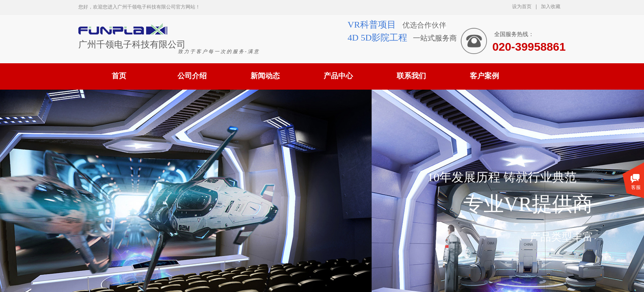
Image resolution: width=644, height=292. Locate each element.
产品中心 (338, 76)
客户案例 (484, 76)
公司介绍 (192, 76)
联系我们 (411, 76)
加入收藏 (551, 6)
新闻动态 (265, 76)
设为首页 (522, 6)
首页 (119, 76)
